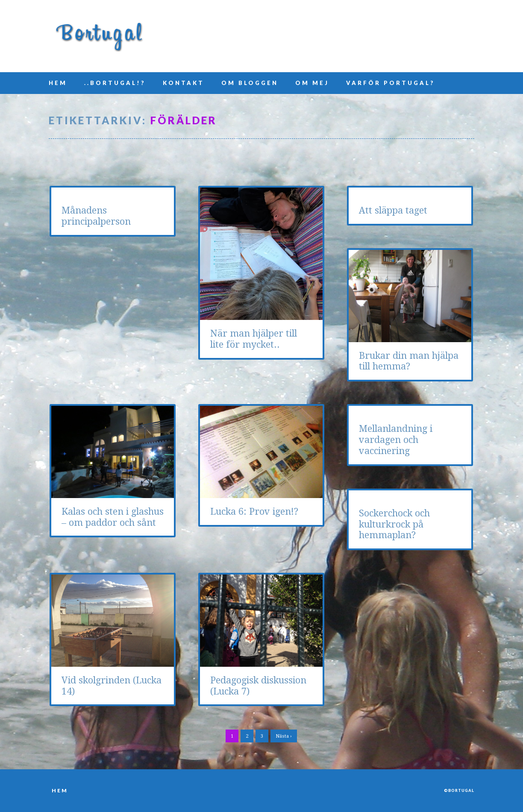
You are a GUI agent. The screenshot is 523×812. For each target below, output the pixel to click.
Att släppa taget (393, 210)
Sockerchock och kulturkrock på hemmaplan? (394, 524)
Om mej (312, 83)
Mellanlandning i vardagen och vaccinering (396, 440)
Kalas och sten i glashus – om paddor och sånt (113, 517)
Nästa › (284, 736)
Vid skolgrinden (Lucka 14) (112, 686)
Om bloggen (250, 83)
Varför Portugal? (391, 83)
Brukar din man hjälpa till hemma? (409, 361)
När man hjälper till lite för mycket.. (254, 339)
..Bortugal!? (115, 83)
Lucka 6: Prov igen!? (254, 512)
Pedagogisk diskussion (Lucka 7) (258, 686)
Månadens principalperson (96, 216)
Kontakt (184, 83)
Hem (58, 83)
